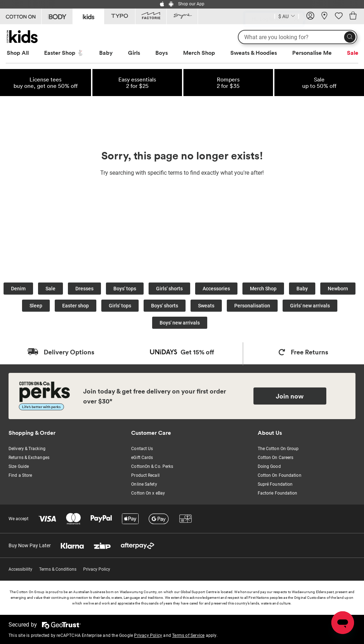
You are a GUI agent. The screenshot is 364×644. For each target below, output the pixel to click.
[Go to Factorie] (151, 16)
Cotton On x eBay (148, 493)
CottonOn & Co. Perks (152, 466)
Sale (353, 53)
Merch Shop (199, 53)
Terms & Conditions (58, 569)
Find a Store (20, 475)
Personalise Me (312, 53)
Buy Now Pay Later (30, 545)
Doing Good (269, 466)
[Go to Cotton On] (21, 16)
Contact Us (142, 449)
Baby (106, 53)
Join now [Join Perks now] (290, 396)
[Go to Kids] (88, 16)
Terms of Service (188, 635)
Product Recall (145, 475)
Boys (162, 53)
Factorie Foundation (278, 493)
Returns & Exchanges (29, 458)
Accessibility (20, 569)
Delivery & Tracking (27, 449)
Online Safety (144, 484)
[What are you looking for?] (298, 37)
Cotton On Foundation (280, 475)
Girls (134, 53)
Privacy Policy (97, 569)
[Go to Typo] (120, 16)
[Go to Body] (57, 16)
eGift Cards (142, 458)
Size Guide (19, 466)
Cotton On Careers (276, 458)
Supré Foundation (275, 484)
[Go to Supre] (182, 16)
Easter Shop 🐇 (64, 53)
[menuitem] (24, 53)
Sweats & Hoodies (254, 53)
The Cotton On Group (278, 449)
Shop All (18, 53)
